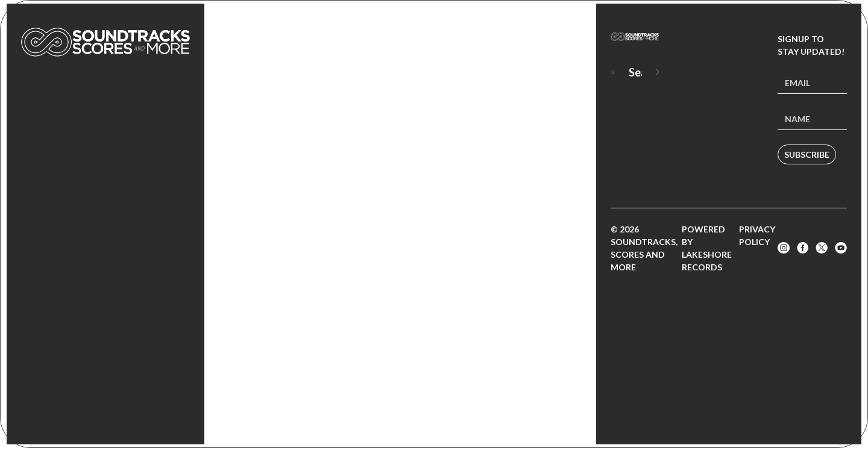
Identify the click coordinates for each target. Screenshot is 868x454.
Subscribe (807, 154)
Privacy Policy (757, 235)
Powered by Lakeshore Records (707, 248)
